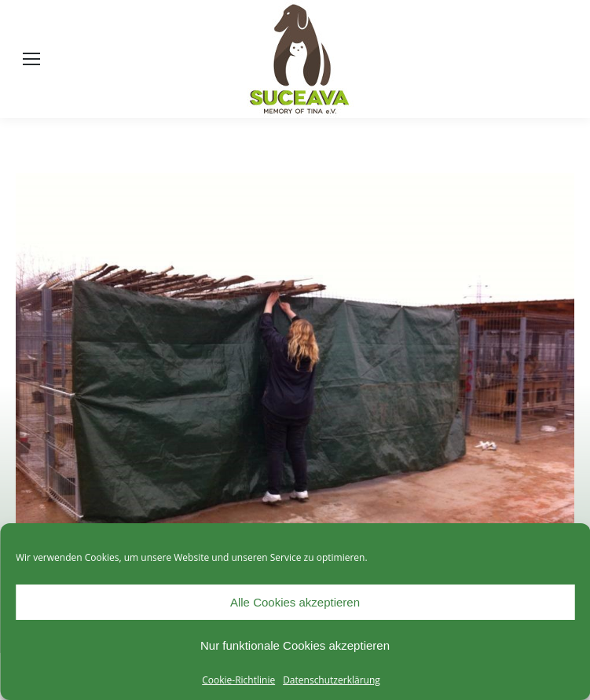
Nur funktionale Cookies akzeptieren (295, 645)
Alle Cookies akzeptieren (295, 602)
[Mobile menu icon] (31, 59)
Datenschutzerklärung (332, 680)
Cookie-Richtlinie (238, 680)
